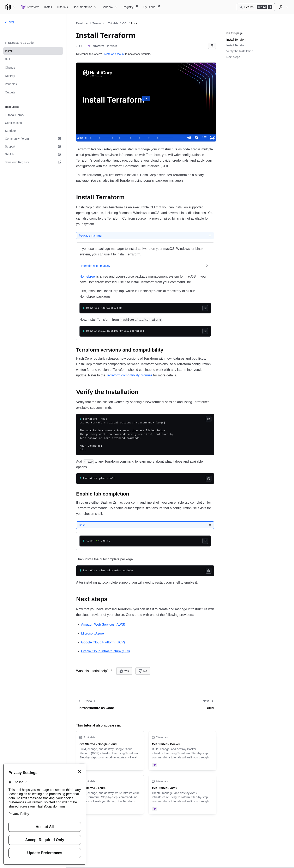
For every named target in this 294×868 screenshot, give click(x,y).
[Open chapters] (204, 138)
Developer (82, 23)
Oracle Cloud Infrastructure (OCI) (106, 650)
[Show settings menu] (196, 138)
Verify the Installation (240, 51)
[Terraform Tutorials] (62, 7)
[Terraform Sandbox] (110, 7)
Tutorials (113, 23)
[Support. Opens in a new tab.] (33, 146)
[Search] (256, 7)
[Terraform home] (30, 7)
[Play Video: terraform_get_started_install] (146, 98)
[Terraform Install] (48, 7)
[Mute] (187, 138)
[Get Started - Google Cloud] (110, 750)
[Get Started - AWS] (183, 794)
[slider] (133, 138)
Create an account (113, 54)
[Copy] (205, 307)
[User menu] (283, 7)
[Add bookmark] (212, 46)
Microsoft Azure (92, 633)
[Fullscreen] (212, 138)
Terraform (98, 23)
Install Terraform (237, 40)
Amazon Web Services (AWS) (103, 624)
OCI (125, 23)
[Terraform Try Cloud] (151, 7)
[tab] (90, 236)
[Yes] (124, 670)
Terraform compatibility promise (129, 374)
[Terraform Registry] (130, 7)
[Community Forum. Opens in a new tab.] (33, 139)
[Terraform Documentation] (85, 7)
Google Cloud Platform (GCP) (103, 641)
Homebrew (87, 276)
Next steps (233, 57)
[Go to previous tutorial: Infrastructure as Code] (110, 704)
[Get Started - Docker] (183, 750)
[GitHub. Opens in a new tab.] (33, 154)
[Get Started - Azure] (110, 794)
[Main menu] (10, 7)
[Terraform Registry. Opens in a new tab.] (33, 162)
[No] (143, 670)
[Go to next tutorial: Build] (183, 704)
